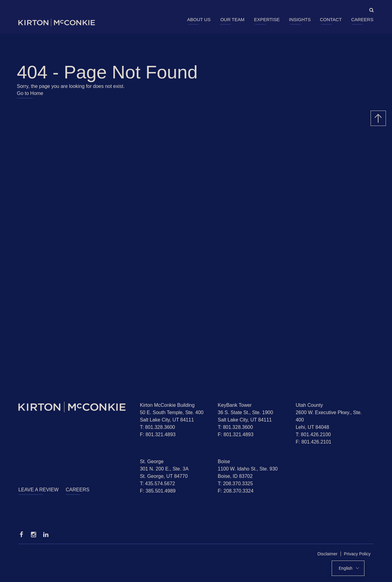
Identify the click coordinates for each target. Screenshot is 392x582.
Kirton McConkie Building (167, 405)
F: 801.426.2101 (313, 442)
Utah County (309, 405)
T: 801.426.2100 (313, 435)
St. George (152, 461)
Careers (362, 19)
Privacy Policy (357, 554)
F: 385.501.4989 (158, 491)
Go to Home (30, 93)
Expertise (267, 19)
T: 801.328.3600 (158, 427)
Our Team (232, 19)
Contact (331, 19)
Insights (300, 19)
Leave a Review (38, 490)
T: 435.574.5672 (158, 484)
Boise (224, 461)
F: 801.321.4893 (158, 435)
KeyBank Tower (235, 405)
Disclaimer (328, 554)
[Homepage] (75, 407)
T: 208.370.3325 (235, 484)
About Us (199, 19)
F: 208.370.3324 (236, 491)
